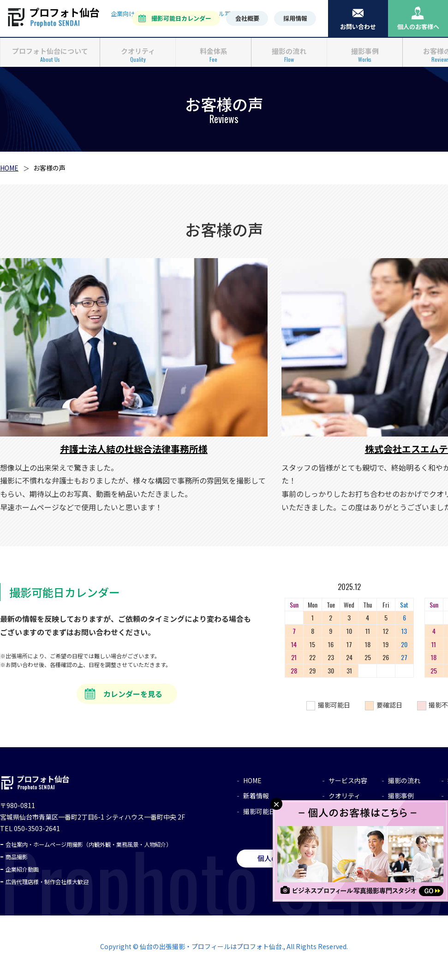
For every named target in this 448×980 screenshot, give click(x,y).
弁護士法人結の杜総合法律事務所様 (134, 452)
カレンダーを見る (133, 697)
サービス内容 (348, 783)
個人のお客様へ (418, 27)
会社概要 (247, 18)
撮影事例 (365, 50)
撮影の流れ (289, 50)
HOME (9, 171)
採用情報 (295, 18)
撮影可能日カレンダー (181, 18)
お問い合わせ (358, 27)
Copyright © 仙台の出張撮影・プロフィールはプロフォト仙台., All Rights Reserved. (224, 949)
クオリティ (138, 50)
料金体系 (214, 50)
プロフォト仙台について (50, 50)
